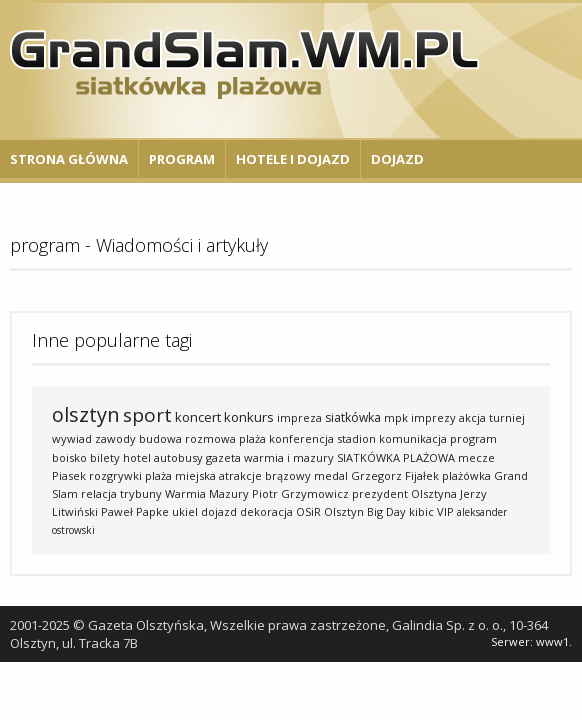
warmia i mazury (289, 457)
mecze (476, 457)
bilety (105, 457)
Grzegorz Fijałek (395, 475)
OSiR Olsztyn (330, 511)
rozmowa (210, 438)
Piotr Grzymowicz (300, 493)
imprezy (433, 417)
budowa (160, 438)
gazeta (223, 457)
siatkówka (353, 417)
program (473, 438)
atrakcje (240, 475)
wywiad (72, 438)
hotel (137, 457)
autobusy (178, 457)
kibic (421, 511)
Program (182, 159)
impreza (299, 417)
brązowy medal (306, 475)
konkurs (249, 417)
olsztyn (86, 414)
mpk (396, 417)
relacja (99, 493)
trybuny (141, 493)
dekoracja (266, 511)
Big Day (386, 511)
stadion (356, 438)
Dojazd (397, 159)
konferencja (301, 438)
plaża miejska (180, 475)
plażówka (466, 475)
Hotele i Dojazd (293, 159)
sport (147, 415)
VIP (445, 511)
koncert (198, 417)
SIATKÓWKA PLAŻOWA (396, 457)
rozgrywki (115, 475)
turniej (507, 417)
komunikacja (413, 438)
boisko (69, 457)
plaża (252, 438)
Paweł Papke (135, 511)
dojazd (219, 511)
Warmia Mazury (207, 493)
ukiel (185, 511)
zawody (115, 438)
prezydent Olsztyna (404, 493)
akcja (472, 417)
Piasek (69, 475)
